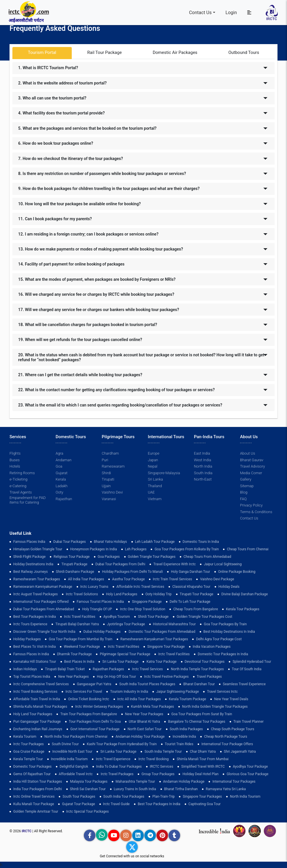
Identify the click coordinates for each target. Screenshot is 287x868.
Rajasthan (64, 499)
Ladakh (62, 486)
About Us (248, 453)
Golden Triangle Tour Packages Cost (204, 617)
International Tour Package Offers (227, 744)
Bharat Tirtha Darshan (181, 789)
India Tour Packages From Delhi (38, 789)
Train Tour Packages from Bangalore (88, 714)
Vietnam (155, 499)
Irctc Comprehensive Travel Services (41, 684)
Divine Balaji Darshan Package (244, 594)
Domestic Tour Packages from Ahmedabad (162, 632)
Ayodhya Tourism (117, 617)
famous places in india (31, 654)
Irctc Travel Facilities (80, 617)
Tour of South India (247, 669)
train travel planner (249, 722)
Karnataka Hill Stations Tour (35, 662)
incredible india (184, 737)
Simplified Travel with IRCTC (203, 767)
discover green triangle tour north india (44, 632)
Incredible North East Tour (72, 752)
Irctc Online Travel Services (34, 797)
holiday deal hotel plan (200, 774)
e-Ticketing (18, 479)
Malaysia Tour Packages (89, 782)
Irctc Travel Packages (117, 774)
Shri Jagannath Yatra (240, 752)
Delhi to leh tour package (190, 602)
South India (203, 473)
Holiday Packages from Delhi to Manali (132, 572)
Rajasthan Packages (108, 669)
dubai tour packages (70, 542)
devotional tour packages (205, 662)
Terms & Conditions (256, 512)
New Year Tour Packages (144, 714)
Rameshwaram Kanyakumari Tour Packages (154, 639)
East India (202, 453)
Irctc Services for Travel (84, 692)
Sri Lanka (155, 479)
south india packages (186, 729)
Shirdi (106, 473)
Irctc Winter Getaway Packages (99, 707)
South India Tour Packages (124, 797)
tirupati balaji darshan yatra (77, 624)
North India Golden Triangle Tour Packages (215, 707)
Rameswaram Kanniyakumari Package (43, 587)
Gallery (246, 479)
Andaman (64, 460)
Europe (154, 453)
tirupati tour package (197, 594)
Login (231, 13)
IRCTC (27, 831)
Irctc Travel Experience (113, 759)
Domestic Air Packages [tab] (175, 52)
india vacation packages (212, 647)
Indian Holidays (25, 669)
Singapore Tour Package (166, 647)
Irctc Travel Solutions (82, 594)
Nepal (153, 466)
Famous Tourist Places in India (100, 602)
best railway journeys (31, 572)
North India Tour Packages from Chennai (76, 737)
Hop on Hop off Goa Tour (116, 677)
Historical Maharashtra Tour (174, 624)
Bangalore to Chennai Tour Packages (197, 722)
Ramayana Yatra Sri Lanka (226, 789)
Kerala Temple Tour (28, 759)
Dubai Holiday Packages (102, 632)
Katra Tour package (161, 662)
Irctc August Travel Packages (35, 594)
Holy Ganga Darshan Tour (190, 572)
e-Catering (18, 486)
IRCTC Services (162, 767)
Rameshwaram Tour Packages (37, 579)
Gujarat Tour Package (78, 804)
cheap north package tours (225, 737)
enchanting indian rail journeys (38, 729)
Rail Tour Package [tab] (105, 52)
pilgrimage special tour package (125, 654)
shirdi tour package (153, 617)
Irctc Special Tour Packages (88, 811)
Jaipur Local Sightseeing (223, 564)
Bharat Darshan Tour (199, 684)
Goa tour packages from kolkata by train (187, 549)
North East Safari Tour (145, 729)
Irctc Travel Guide (116, 804)
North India (203, 466)
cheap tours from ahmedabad (207, 557)
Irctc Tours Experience (30, 624)
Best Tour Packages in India (35, 617)
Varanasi (109, 499)
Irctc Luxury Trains (94, 587)
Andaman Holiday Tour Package (140, 737)
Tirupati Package (74, 564)
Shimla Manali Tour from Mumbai (203, 759)
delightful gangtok (74, 767)
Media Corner (251, 473)
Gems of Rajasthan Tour (32, 774)
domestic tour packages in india (223, 654)
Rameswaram (113, 466)
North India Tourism (245, 797)
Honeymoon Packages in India (94, 549)
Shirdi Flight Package (29, 557)
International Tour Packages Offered (41, 602)
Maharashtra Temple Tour (135, 782)
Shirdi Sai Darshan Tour (88, 789)
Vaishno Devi (112, 492)
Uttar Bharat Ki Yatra (144, 722)
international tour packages (234, 782)
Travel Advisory (252, 466)
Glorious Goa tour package (247, 774)
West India (203, 460)
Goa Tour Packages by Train (225, 624)
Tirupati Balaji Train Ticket (65, 669)
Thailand (155, 486)
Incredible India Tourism (69, 759)
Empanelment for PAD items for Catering (28, 500)
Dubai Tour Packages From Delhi (120, 564)
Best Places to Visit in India (34, 647)
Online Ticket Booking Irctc (88, 699)
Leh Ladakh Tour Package (155, 542)
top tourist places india (32, 677)
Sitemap (247, 486)
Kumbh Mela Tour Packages (153, 707)
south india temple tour (163, 752)
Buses (15, 460)
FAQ (243, 499)
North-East (203, 479)
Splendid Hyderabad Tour (252, 662)
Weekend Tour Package (82, 647)
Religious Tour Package (72, 557)
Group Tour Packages (158, 774)
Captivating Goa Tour (205, 804)
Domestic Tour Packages (32, 767)
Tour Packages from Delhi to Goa (95, 722)
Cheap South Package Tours (233, 729)
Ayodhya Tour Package (250, 767)
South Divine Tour (65, 744)
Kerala (61, 479)
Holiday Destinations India (33, 564)
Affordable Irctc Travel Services (140, 587)
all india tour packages (86, 579)
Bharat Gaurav (252, 460)
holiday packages (27, 639)
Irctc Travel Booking (153, 759)
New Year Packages (73, 677)
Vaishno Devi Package (217, 579)
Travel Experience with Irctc (174, 564)
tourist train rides (179, 744)
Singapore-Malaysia (164, 473)
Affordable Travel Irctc (76, 774)
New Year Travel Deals (231, 699)
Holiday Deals (229, 587)
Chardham (110, 453)
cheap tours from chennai (248, 549)
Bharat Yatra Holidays (111, 542)
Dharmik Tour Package (74, 654)
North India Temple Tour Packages (197, 669)
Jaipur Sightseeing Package (178, 692)
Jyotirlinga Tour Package (126, 624)
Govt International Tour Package (95, 729)
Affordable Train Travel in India (37, 699)
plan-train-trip (164, 797)
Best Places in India (79, 662)
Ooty (59, 492)
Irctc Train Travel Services (172, 579)
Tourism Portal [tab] (42, 52)
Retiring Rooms (22, 473)
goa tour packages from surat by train (202, 714)
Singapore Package (147, 602)
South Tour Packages (79, 797)
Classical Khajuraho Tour (191, 587)
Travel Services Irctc (222, 692)
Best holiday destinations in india (229, 632)
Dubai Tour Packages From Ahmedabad (44, 609)
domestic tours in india (201, 542)
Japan (153, 460)
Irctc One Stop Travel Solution (142, 609)
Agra (59, 453)
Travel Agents (21, 492)
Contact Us (200, 13)
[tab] (143, 68)
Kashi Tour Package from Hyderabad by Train (122, 744)
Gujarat (62, 473)
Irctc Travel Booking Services (35, 692)
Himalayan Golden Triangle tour (38, 549)
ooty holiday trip (159, 594)
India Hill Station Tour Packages (38, 782)
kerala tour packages (243, 609)
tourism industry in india (129, 692)
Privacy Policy (251, 505)
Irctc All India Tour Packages (139, 699)
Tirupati (108, 479)
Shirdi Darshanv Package (75, 572)
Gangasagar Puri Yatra (94, 684)
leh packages (136, 549)
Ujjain (106, 486)
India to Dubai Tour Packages (119, 767)
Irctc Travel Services (147, 669)
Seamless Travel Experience (244, 684)
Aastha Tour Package (128, 579)
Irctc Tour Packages (29, 744)
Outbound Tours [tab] (244, 52)
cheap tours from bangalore (196, 609)
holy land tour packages (33, 714)
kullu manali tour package (34, 804)
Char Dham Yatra (203, 752)
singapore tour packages (202, 797)
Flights (15, 453)
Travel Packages (209, 677)
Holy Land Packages (122, 594)
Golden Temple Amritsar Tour (36, 811)
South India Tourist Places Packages (147, 684)
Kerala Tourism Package (187, 699)
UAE (151, 492)
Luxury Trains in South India (135, 789)
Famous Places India (29, 542)
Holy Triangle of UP (97, 609)
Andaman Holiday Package (184, 782)
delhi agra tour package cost (219, 639)
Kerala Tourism (25, 737)
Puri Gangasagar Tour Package (37, 722)
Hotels (15, 466)
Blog (244, 492)
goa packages (109, 557)
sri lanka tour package (120, 662)
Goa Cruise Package (29, 752)
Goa (59, 466)
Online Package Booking (237, 572)
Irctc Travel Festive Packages (166, 677)
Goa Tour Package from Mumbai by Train (80, 639)
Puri (105, 460)
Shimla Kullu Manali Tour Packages (40, 707)
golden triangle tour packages (152, 557)
